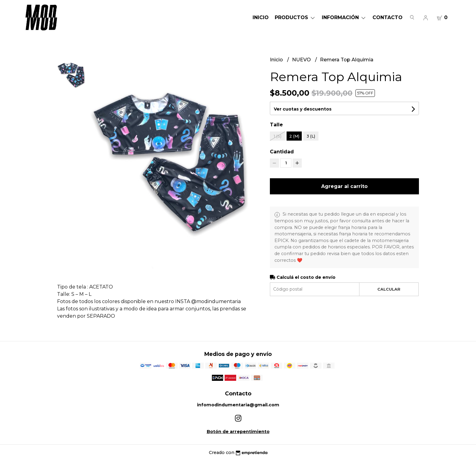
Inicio (261, 17)
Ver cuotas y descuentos (303, 109)
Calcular (389, 289)
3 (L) (311, 136)
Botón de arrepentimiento (238, 432)
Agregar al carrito (344, 186)
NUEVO (302, 60)
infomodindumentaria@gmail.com (238, 405)
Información (344, 17)
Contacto (388, 17)
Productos (295, 17)
